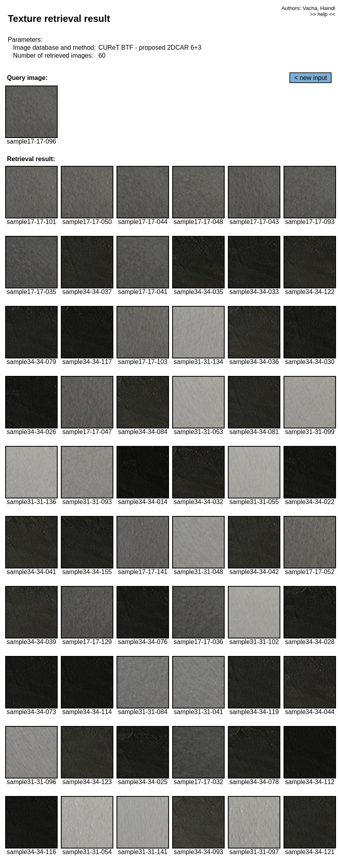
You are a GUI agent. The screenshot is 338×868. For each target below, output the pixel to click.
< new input (311, 78)
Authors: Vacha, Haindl (308, 8)
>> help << (322, 14)
